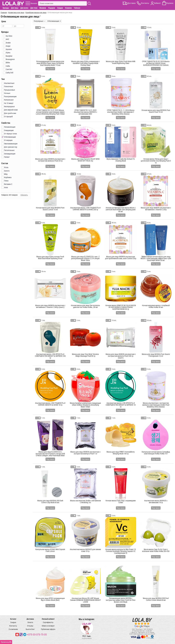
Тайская (77, 8)
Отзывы (30, 626)
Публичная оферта (48, 629)
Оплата (30, 622)
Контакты (13, 626)
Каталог (13, 619)
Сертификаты (48, 622)
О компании (13, 629)
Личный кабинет (48, 619)
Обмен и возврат (48, 626)
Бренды (6, 8)
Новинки (68, 8)
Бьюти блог (30, 629)
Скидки (60, 8)
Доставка (30, 619)
